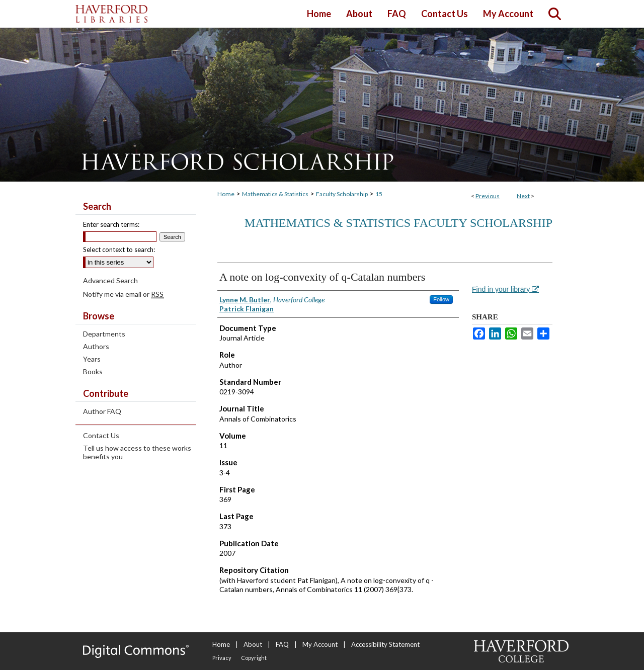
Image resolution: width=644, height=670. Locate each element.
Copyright (254, 658)
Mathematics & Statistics (275, 194)
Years (92, 359)
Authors (96, 346)
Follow (441, 299)
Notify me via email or (123, 294)
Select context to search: (119, 249)
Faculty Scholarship (342, 194)
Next (523, 196)
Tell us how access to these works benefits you (137, 452)
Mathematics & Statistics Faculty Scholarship (398, 223)
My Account (320, 644)
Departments (104, 334)
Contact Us (101, 435)
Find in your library (505, 289)
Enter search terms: (111, 224)
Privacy (222, 658)
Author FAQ (102, 411)
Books (93, 371)
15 (379, 194)
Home (226, 194)
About (253, 644)
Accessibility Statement (385, 644)
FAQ (282, 644)
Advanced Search (110, 280)
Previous (488, 196)
